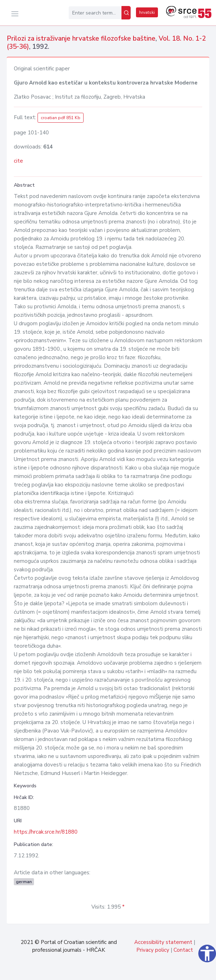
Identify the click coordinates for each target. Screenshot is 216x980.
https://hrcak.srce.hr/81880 (46, 832)
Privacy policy (153, 950)
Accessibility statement (163, 942)
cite (18, 161)
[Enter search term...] (95, 13)
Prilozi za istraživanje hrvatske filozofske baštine (81, 39)
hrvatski (147, 12)
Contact (183, 950)
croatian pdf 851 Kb (61, 118)
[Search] (126, 13)
